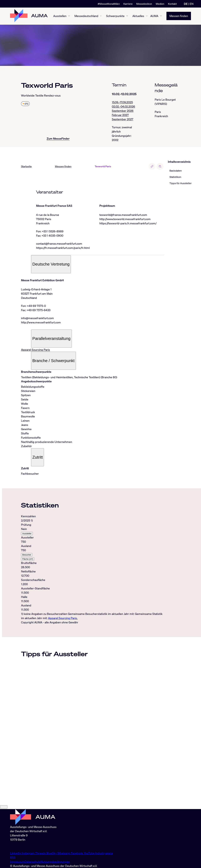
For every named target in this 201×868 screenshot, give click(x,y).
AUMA (154, 16)
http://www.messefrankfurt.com (41, 322)
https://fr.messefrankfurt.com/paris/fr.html (63, 248)
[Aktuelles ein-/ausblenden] (147, 16)
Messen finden (179, 16)
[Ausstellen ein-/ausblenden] (69, 16)
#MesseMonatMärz (109, 4)
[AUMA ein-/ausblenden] (161, 16)
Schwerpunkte (115, 16)
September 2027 (123, 119)
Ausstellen (60, 16)
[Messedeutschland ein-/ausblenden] (101, 16)
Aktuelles (138, 16)
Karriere (128, 4)
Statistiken (175, 177)
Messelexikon (144, 4)
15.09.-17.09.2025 (122, 102)
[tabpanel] (93, 567)
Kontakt (172, 4)
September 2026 (123, 111)
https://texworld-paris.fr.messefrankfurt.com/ (128, 223)
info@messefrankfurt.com (37, 318)
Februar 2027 (120, 115)
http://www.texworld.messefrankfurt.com (125, 219)
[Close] (4, 837)
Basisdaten (176, 171)
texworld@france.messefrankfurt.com (123, 215)
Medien (160, 4)
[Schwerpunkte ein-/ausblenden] (127, 16)
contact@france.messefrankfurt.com (59, 244)
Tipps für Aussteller (181, 183)
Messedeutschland (86, 16)
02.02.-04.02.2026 (123, 106)
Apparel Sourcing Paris (35, 350)
